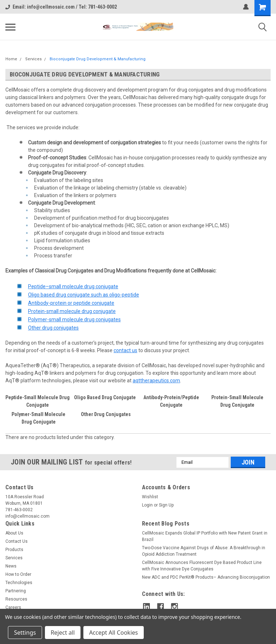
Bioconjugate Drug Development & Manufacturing (98, 59)
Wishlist (150, 497)
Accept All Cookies (114, 633)
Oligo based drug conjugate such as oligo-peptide (84, 295)
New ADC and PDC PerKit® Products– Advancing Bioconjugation (206, 577)
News (11, 566)
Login (147, 505)
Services (33, 59)
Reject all (63, 633)
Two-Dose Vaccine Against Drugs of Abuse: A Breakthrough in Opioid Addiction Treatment (204, 551)
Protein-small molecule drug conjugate (72, 311)
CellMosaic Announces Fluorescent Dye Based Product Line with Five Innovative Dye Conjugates (202, 566)
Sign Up (166, 505)
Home (11, 59)
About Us (14, 533)
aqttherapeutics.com (156, 381)
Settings (25, 633)
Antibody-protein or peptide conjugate (71, 303)
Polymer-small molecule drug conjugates (74, 319)
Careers (13, 607)
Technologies (19, 583)
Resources (16, 599)
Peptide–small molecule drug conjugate (73, 286)
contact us (125, 350)
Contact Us (17, 541)
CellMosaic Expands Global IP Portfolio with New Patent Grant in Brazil (205, 536)
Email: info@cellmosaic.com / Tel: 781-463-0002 (61, 7)
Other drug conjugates (53, 328)
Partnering (16, 591)
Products (14, 550)
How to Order (18, 574)
